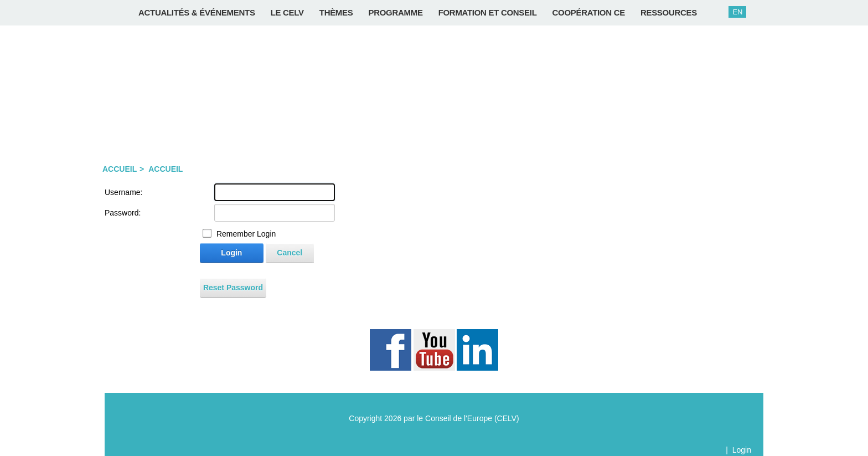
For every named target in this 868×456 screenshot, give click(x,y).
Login (231, 253)
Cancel (290, 253)
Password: (123, 213)
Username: (123, 192)
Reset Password (233, 288)
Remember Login (246, 234)
